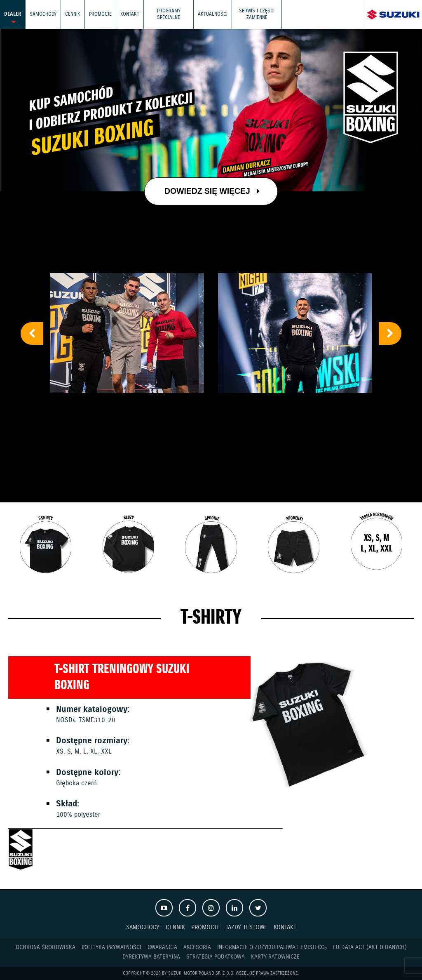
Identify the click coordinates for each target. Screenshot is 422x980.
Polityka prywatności (111, 947)
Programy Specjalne (169, 14)
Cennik (73, 14)
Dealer (13, 14)
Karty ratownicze (275, 957)
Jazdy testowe (247, 927)
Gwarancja (162, 947)
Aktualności (213, 14)
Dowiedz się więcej (212, 191)
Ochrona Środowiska (46, 947)
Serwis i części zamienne (257, 14)
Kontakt (130, 14)
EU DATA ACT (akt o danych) (370, 947)
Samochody (43, 14)
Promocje (100, 14)
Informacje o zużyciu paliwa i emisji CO (272, 948)
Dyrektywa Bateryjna (151, 957)
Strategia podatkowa (216, 957)
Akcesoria (197, 947)
